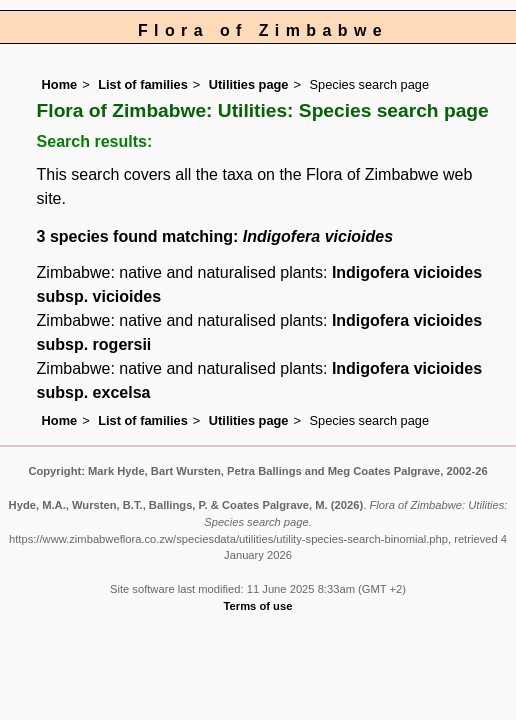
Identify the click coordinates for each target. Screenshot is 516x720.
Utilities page (249, 84)
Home (60, 84)
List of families (143, 84)
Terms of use (258, 606)
